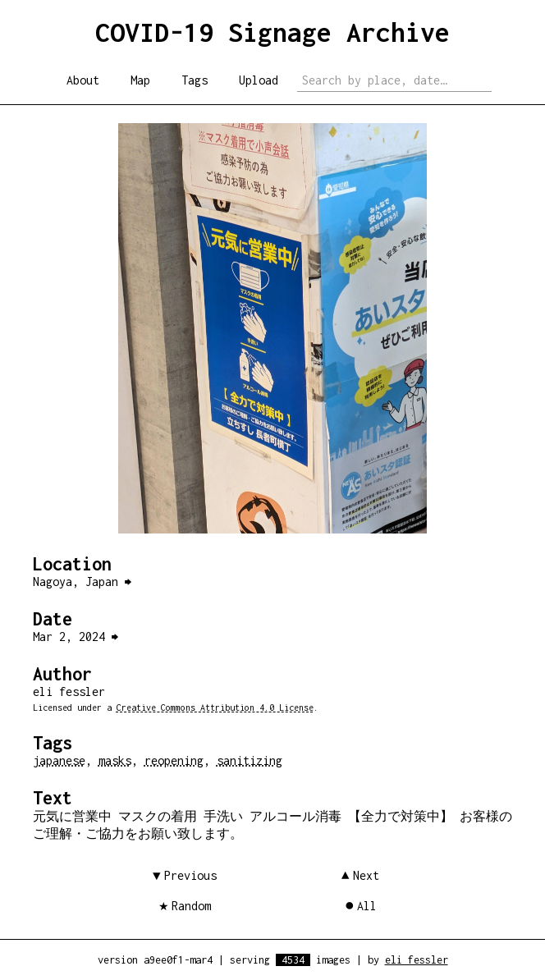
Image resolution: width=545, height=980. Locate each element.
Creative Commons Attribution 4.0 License (215, 708)
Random (191, 906)
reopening (174, 760)
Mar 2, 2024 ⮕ (76, 637)
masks (115, 760)
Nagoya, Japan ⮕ (82, 582)
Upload (259, 80)
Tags (195, 80)
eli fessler (417, 960)
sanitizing (250, 760)
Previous (190, 875)
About (83, 80)
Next (366, 875)
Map (140, 80)
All (367, 906)
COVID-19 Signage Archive (272, 32)
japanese (59, 760)
